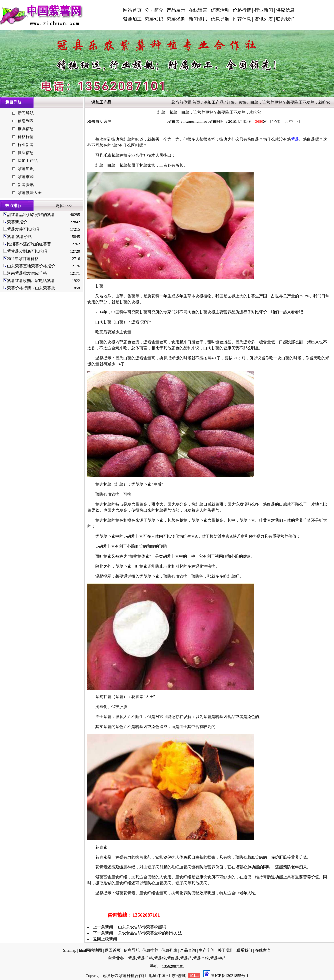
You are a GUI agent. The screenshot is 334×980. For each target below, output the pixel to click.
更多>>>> (64, 206)
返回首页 (113, 950)
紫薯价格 (145, 958)
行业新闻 (264, 10)
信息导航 (220, 19)
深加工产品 (28, 161)
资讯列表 (264, 19)
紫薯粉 (160, 958)
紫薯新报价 (17, 222)
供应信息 (285, 10)
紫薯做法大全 (30, 193)
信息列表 (26, 121)
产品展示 (176, 10)
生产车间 (207, 950)
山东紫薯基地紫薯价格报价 (31, 266)
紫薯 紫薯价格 (19, 237)
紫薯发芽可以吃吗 (23, 229)
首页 (196, 102)
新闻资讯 (198, 19)
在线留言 (198, 10)
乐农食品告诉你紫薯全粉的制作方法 (150, 933)
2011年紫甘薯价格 (23, 259)
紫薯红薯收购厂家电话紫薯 (31, 281)
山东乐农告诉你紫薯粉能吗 (142, 927)
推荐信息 (242, 19)
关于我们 (226, 950)
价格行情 (242, 10)
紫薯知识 (154, 19)
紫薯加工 (132, 19)
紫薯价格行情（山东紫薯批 (31, 288)
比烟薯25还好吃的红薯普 (29, 244)
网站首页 (132, 10)
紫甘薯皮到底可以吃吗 (27, 251)
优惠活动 (220, 10)
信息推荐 (150, 950)
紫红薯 (173, 958)
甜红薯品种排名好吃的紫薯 (31, 215)
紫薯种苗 (218, 958)
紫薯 (295, 139)
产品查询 (188, 950)
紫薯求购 (176, 19)
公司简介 (154, 10)
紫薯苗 (186, 958)
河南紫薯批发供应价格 (27, 273)
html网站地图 (90, 950)
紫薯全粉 (201, 958)
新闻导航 (26, 113)
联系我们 (285, 19)
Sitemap (69, 950)
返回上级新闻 (105, 939)
